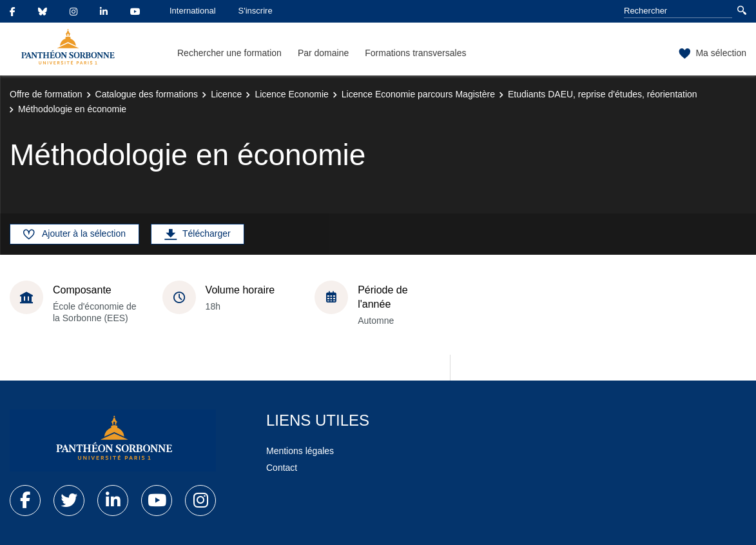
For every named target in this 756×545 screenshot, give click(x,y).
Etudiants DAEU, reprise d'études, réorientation (603, 94)
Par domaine (323, 53)
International (193, 11)
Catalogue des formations (147, 94)
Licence (226, 94)
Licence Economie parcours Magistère (418, 94)
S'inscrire (256, 11)
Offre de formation (46, 94)
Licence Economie (291, 94)
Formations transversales (415, 53)
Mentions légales (300, 451)
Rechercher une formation (229, 53)
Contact (282, 468)
